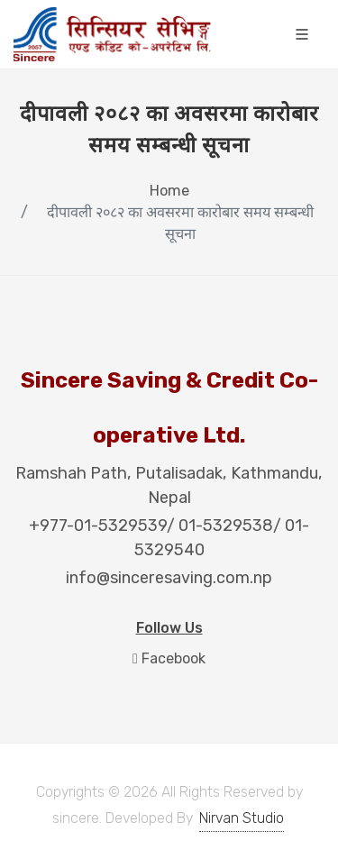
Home (169, 191)
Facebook (169, 658)
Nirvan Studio (242, 818)
